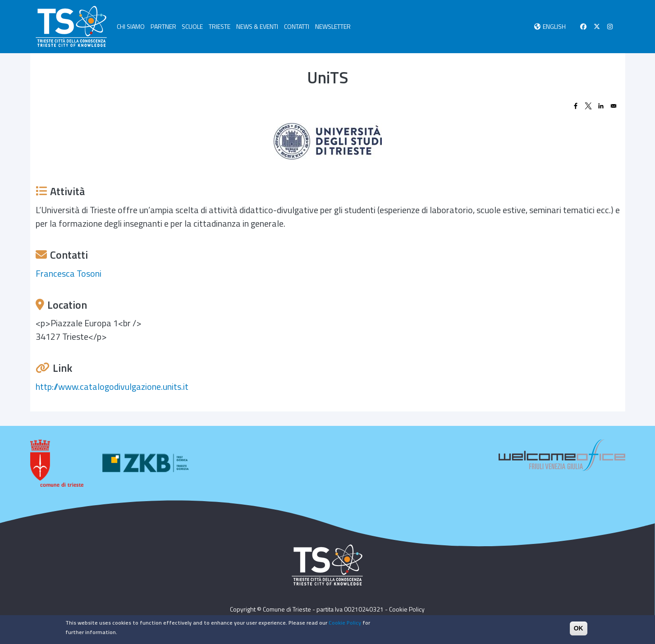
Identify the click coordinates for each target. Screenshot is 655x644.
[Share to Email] (614, 106)
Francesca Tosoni (69, 273)
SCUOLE (192, 26)
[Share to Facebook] (576, 106)
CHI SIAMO (131, 26)
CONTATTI (297, 26)
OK (579, 630)
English (554, 26)
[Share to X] (588, 106)
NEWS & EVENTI (257, 26)
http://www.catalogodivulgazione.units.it (112, 386)
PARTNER (163, 26)
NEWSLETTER (333, 26)
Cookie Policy (407, 609)
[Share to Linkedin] (601, 106)
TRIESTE (220, 26)
